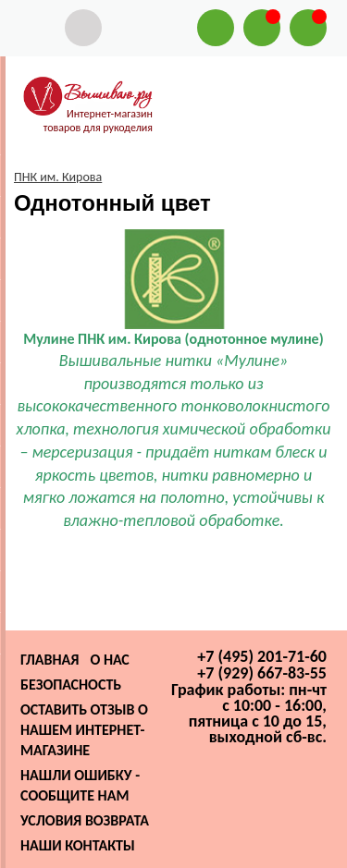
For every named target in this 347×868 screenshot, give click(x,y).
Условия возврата (85, 820)
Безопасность (71, 685)
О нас (109, 660)
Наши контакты (78, 845)
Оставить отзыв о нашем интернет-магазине (84, 730)
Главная (50, 660)
